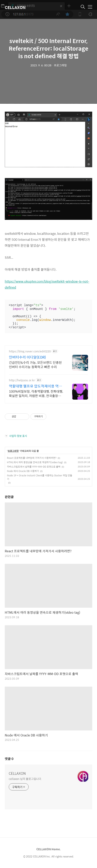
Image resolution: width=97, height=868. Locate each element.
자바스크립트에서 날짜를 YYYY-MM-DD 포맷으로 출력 (34, 467)
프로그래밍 (13, 451)
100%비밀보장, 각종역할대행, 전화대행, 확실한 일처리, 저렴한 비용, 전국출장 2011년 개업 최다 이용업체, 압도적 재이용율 (36, 393)
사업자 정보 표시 (16, 436)
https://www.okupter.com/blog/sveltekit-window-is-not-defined (47, 284)
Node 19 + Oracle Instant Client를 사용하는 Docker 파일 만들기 (40, 477)
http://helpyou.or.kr (22, 380)
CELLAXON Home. (49, 849)
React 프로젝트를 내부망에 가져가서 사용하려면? (32, 458)
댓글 (9, 759)
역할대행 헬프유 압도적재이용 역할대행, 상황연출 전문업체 (35, 386)
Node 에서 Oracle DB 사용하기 (23, 471)
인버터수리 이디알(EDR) (27, 357)
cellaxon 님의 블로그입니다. (25, 779)
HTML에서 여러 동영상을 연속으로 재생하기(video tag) (35, 462)
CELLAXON (15, 7)
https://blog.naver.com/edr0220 (30, 351)
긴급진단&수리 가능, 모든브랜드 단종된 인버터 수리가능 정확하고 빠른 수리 (35, 365)
